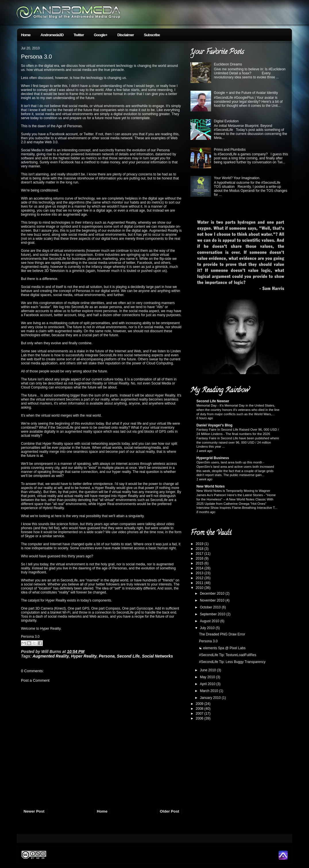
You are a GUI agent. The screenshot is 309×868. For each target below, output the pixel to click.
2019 (200, 544)
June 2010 (208, 670)
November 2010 (213, 600)
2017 (200, 554)
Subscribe (152, 35)
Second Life (128, 656)
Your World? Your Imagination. (237, 178)
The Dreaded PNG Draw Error (222, 634)
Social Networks (157, 656)
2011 (200, 583)
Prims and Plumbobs (230, 150)
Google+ (101, 35)
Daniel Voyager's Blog (214, 425)
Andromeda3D (52, 35)
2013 (200, 573)
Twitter (79, 35)
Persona (107, 656)
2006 (200, 718)
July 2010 (208, 628)
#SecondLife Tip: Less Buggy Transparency (232, 662)
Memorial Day (207, 405)
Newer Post (34, 811)
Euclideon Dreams (228, 64)
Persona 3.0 (36, 57)
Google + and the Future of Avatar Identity (246, 93)
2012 (200, 578)
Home (26, 35)
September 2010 (213, 614)
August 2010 (210, 621)
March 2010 (209, 691)
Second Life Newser (213, 401)
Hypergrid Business (213, 458)
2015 (200, 563)
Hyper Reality (84, 656)
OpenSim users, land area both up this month (230, 462)
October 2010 (211, 607)
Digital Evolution (226, 121)
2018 (200, 549)
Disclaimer (126, 35)
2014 (200, 568)
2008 (200, 709)
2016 (200, 558)
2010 (200, 588)
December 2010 (213, 594)
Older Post (170, 811)
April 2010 (208, 684)
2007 (200, 714)
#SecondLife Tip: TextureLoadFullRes (228, 655)
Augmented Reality (51, 656)
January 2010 (211, 698)
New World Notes (210, 486)
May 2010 (208, 677)
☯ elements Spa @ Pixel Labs (222, 648)
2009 (200, 704)
